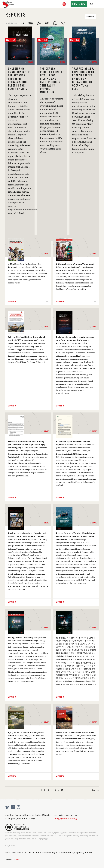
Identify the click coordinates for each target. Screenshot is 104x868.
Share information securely (42, 852)
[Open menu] (100, 4)
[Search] (92, 4)
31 (62, 790)
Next (95, 790)
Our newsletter (64, 852)
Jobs (14, 852)
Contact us (22, 852)
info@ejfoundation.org (65, 818)
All (22, 24)
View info (52, 237)
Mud (18, 859)
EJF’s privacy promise (82, 852)
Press (8, 852)
